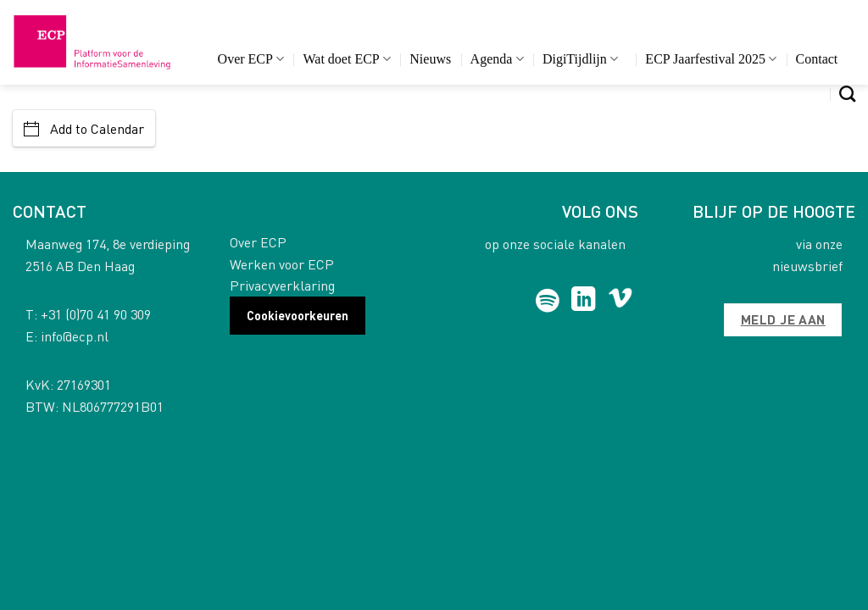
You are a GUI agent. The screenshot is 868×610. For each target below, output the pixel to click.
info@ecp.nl (75, 336)
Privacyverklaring (282, 285)
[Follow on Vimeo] (620, 301)
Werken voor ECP (282, 264)
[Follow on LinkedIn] (584, 301)
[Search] (847, 94)
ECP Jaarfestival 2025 (711, 59)
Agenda (497, 59)
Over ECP (251, 59)
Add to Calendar (84, 128)
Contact (817, 59)
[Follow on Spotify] (547, 301)
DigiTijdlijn (580, 59)
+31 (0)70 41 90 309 (96, 314)
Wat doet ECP (346, 59)
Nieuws (430, 59)
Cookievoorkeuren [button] (298, 315)
